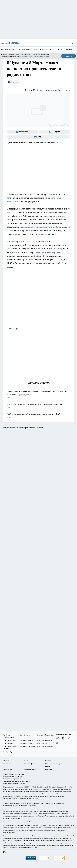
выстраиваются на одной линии (38, 227)
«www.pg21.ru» (20, 774)
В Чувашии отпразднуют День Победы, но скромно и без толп (38, 406)
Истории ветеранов (9, 49)
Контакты (49, 761)
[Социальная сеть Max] (38, 137)
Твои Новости (25, 735)
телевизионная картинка (49, 252)
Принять (69, 56)
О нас (26, 761)
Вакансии (44, 49)
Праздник (13, 82)
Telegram (6, 761)
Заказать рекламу (57, 49)
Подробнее (16, 818)
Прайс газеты (7, 769)
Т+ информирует (25, 49)
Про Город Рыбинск (27, 743)
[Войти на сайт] (73, 43)
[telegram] (18, 329)
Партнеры (49, 769)
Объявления (7, 764)
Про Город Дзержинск (28, 746)
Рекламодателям (30, 769)
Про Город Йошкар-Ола (45, 735)
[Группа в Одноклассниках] (63, 738)
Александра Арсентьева (57, 90)
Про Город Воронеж (10, 740)
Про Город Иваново (27, 740)
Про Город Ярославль (45, 740)
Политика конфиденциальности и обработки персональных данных (26, 822)
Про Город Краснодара (11, 752)
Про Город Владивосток (45, 746)
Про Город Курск (9, 743)
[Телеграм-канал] (55, 132)
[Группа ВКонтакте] (22, 132)
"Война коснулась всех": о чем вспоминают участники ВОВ (38, 416)
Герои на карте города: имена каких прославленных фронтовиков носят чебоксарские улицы (38, 395)
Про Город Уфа (42, 743)
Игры (36, 49)
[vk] (10, 329)
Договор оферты (30, 764)
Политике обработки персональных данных (34, 56)
